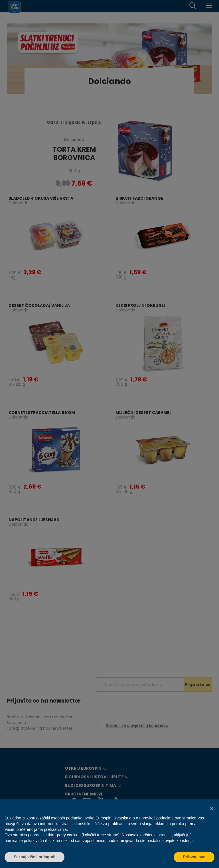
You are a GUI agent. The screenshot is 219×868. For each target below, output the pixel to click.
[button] (212, 809)
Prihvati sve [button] (194, 857)
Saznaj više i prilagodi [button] (35, 857)
